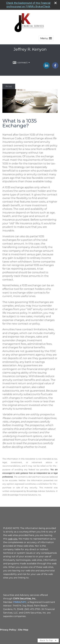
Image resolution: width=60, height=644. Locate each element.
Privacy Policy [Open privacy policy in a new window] (8, 630)
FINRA (17, 602)
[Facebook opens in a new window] (55, 68)
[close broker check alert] (56, 3)
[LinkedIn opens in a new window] (46, 68)
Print (9, 86)
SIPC (24, 602)
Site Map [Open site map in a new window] (23, 630)
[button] (46, 38)
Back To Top (48, 640)
